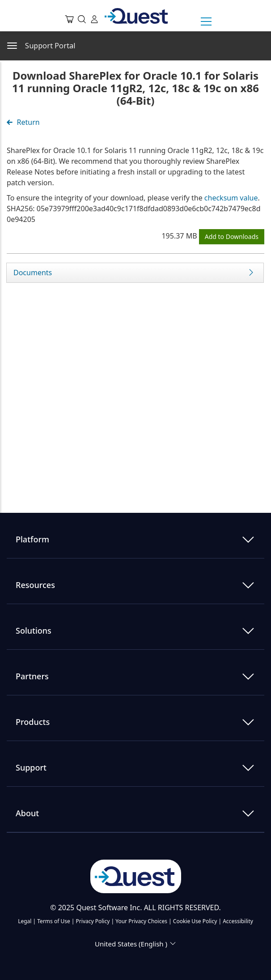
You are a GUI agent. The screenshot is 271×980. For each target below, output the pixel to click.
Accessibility (238, 921)
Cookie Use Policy (195, 921)
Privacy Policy (93, 921)
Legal (25, 921)
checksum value (231, 198)
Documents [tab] (33, 273)
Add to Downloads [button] (232, 236)
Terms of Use (53, 921)
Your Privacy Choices (141, 921)
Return (23, 122)
